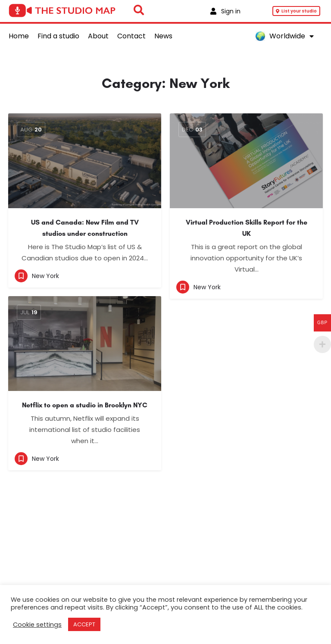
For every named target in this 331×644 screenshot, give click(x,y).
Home (19, 36)
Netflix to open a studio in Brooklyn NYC (85, 405)
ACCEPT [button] (84, 624)
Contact (131, 36)
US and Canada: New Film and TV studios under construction (85, 228)
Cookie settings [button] (37, 625)
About (98, 36)
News (163, 36)
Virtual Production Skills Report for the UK (247, 228)
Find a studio (58, 36)
